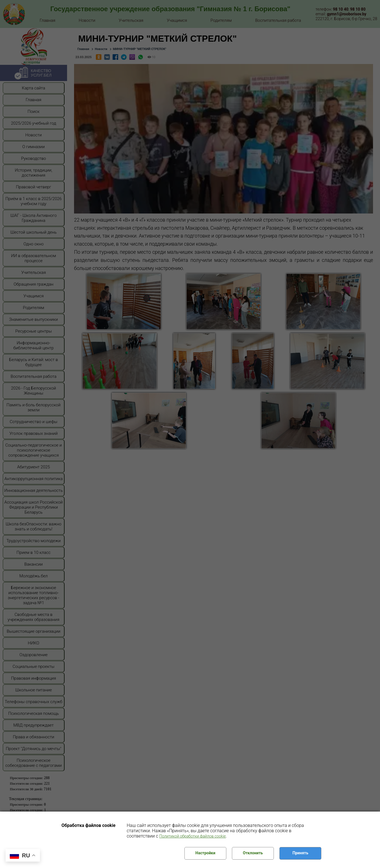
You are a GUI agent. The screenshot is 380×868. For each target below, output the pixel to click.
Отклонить (253, 853)
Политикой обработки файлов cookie (193, 836)
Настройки (205, 853)
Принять (300, 853)
